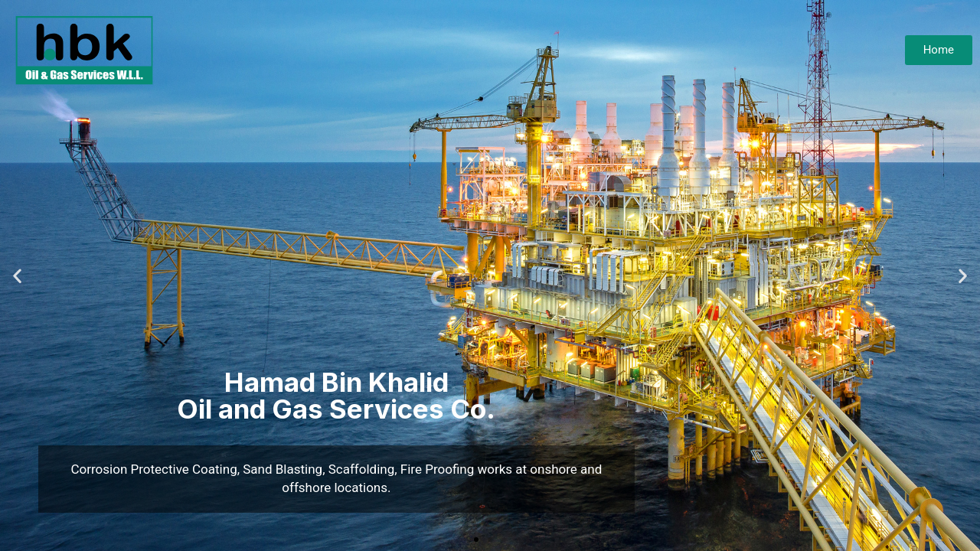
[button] (476, 540)
